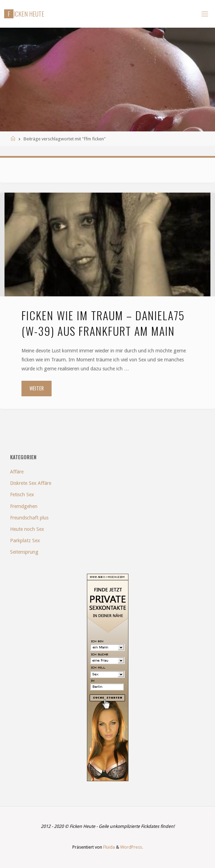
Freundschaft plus (29, 518)
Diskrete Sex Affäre (31, 483)
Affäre (17, 472)
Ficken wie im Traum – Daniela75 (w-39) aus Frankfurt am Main (103, 323)
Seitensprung (24, 552)
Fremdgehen (24, 506)
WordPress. (132, 847)
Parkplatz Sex (25, 541)
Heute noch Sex (27, 529)
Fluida (109, 847)
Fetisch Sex (22, 495)
